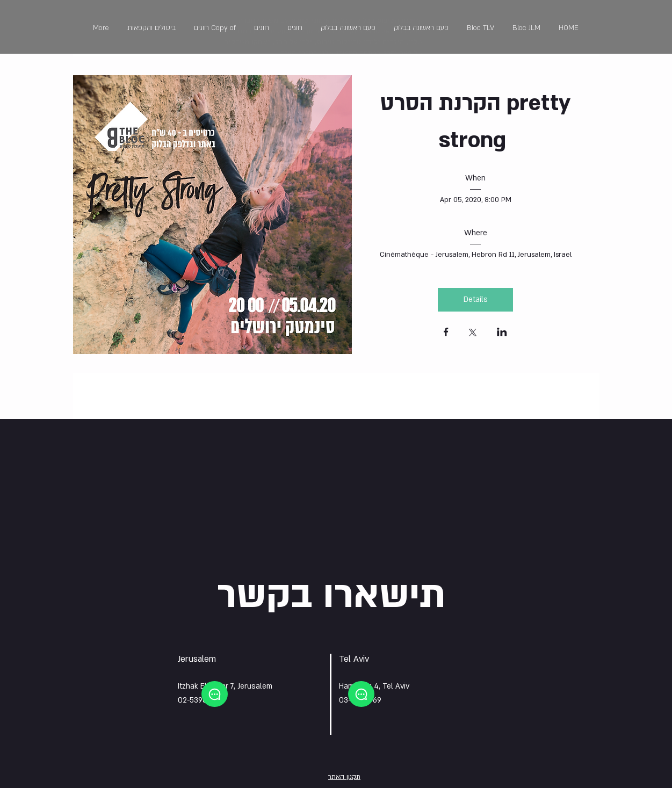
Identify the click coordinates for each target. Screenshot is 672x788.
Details (476, 299)
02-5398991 (198, 700)
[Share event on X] (473, 334)
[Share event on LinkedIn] (502, 333)
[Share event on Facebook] (446, 333)
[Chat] (215, 694)
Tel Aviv (354, 659)
